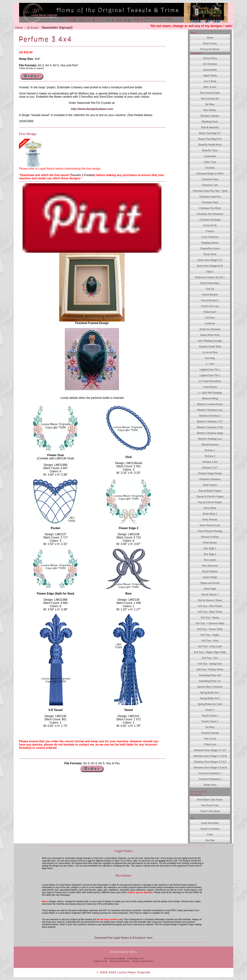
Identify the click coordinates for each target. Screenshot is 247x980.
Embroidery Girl (135, 958)
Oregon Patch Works (143, 961)
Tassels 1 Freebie (83, 175)
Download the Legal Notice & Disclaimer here (123, 938)
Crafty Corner (101, 961)
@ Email (32, 28)
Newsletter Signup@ (57, 28)
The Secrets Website (114, 958)
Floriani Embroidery (120, 961)
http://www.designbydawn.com (92, 109)
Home (19, 28)
